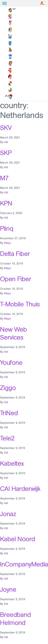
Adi (6, 142)
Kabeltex (12, 463)
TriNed (9, 413)
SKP (6, 153)
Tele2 (7, 438)
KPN (6, 203)
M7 (4, 178)
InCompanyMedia (24, 564)
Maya (7, 243)
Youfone (11, 363)
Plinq (7, 228)
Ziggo (8, 388)
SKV (6, 128)
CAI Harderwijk (20, 489)
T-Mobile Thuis (20, 304)
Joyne (8, 589)
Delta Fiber (15, 254)
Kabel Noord (17, 539)
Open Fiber (16, 279)
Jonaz (8, 514)
